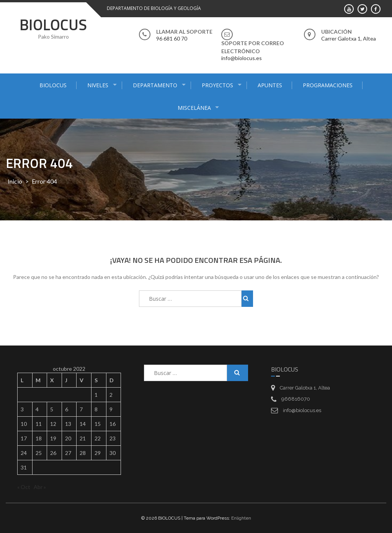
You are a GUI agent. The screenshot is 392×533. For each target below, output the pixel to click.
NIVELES (98, 85)
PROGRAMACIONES (328, 85)
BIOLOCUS (53, 25)
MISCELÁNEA (194, 108)
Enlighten (241, 518)
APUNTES (270, 85)
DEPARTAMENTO (155, 85)
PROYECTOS (217, 85)
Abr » (40, 487)
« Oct (24, 487)
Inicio (15, 181)
